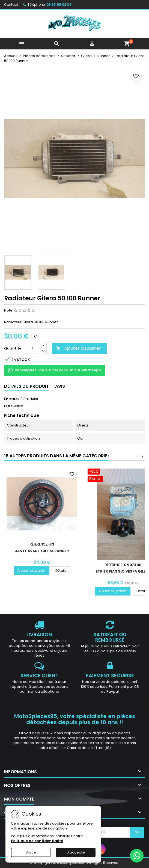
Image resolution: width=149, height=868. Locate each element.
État (8, 406)
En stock (12, 399)
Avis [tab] (60, 386)
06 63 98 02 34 (59, 5)
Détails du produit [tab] (26, 386)
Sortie (31, 852)
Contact (11, 5)
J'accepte (76, 852)
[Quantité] (32, 348)
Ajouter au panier (78, 348)
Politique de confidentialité (37, 841)
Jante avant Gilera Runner (42, 551)
